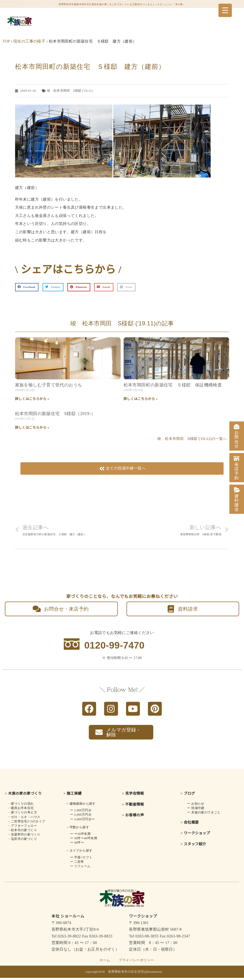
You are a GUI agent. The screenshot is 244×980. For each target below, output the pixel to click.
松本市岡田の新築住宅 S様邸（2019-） (55, 414)
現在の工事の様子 (29, 41)
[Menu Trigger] (225, 10)
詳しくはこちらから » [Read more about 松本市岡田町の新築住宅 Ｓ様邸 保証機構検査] (141, 399)
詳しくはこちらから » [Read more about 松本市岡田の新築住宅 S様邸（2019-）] (32, 428)
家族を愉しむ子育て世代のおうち (49, 385)
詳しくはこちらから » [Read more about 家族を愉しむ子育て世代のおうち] (32, 399)
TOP (6, 41)
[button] (27, 287)
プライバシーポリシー (136, 962)
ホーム (105, 962)
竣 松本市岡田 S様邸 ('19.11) (70, 91)
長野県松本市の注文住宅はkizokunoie (135, 974)
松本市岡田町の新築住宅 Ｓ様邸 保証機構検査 (173, 385)
